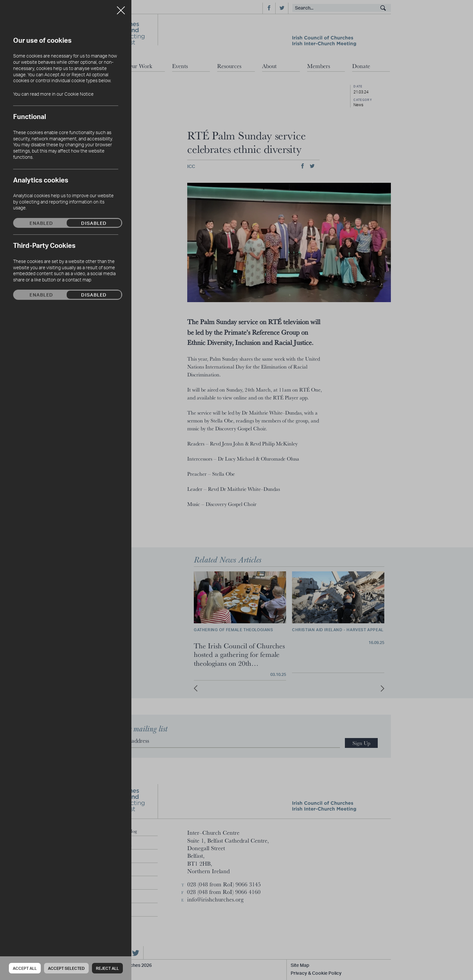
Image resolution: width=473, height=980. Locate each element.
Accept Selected (66, 968)
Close (121, 8)
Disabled (94, 223)
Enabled (41, 223)
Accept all (25, 968)
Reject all (107, 968)
